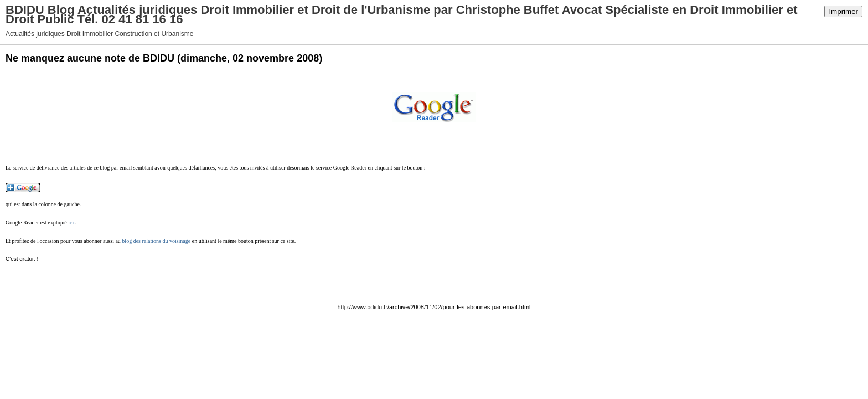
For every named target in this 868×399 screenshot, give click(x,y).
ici (71, 222)
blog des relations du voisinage (156, 241)
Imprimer (843, 11)
